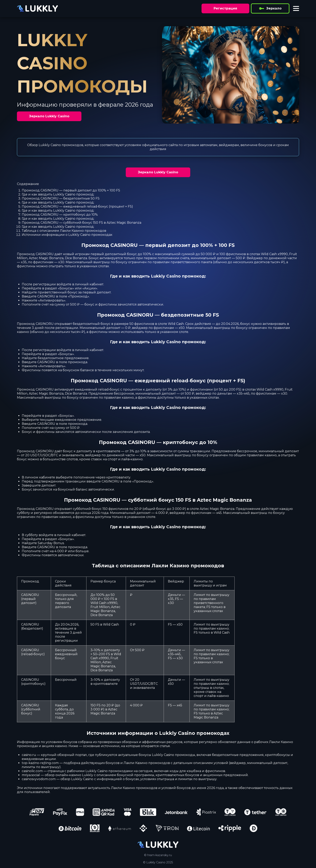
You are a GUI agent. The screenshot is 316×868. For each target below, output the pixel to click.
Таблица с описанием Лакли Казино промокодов (64, 231)
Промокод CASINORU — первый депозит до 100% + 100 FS (71, 190)
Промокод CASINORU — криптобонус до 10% (60, 215)
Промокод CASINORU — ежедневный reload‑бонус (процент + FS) (77, 206)
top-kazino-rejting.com (40, 763)
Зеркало (270, 8)
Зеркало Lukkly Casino (49, 116)
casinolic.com (32, 771)
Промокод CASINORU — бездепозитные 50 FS (61, 198)
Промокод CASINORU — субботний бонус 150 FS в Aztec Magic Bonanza (82, 223)
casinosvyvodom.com (39, 779)
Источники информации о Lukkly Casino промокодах (67, 235)
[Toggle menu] (296, 8)
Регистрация (225, 8)
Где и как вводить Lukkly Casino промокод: (58, 194)
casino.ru (29, 755)
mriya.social (31, 775)
